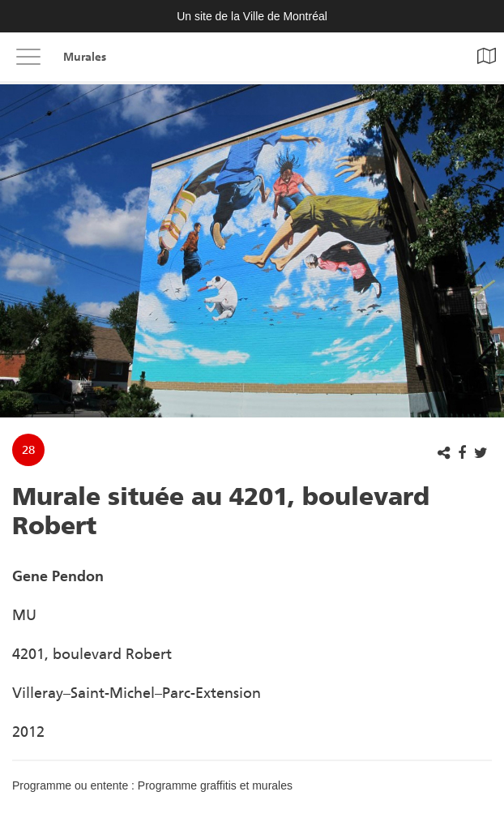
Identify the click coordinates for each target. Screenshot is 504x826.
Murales (85, 57)
